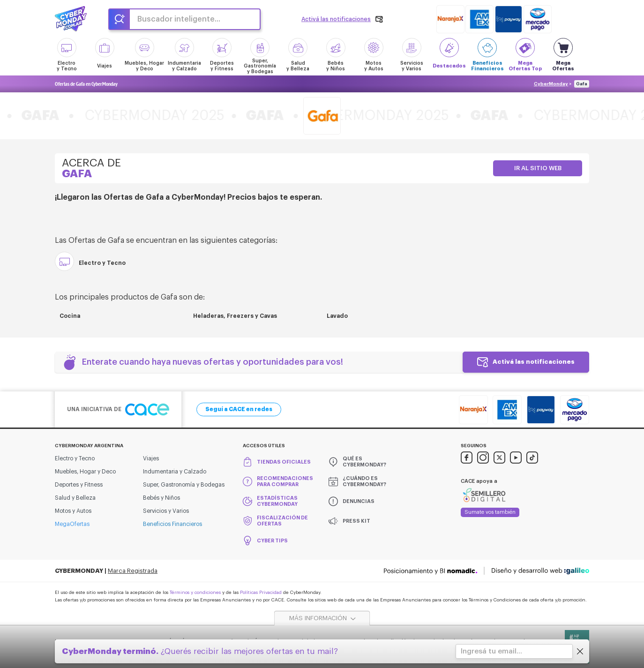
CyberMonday (551, 84)
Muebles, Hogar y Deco (85, 472)
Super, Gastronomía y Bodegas (184, 485)
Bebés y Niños (161, 498)
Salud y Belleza (75, 498)
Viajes (151, 458)
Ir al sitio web (538, 168)
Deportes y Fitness (79, 485)
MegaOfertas (72, 524)
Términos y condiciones (195, 593)
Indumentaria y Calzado (175, 472)
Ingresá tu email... (491, 651)
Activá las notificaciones (534, 362)
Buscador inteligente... (179, 19)
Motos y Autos (73, 511)
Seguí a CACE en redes (239, 409)
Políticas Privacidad (261, 593)
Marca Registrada (133, 571)
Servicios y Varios (166, 511)
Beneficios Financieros (172, 524)
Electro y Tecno (75, 458)
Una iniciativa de (118, 409)
